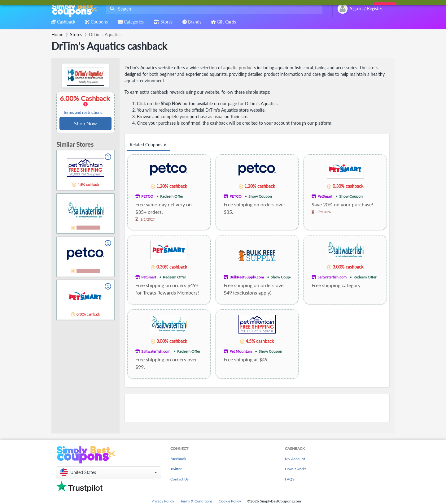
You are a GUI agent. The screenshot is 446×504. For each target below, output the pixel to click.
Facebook (178, 459)
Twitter (176, 469)
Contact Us (179, 479)
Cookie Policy (230, 501)
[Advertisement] (257, 408)
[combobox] (213, 9)
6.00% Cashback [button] (85, 105)
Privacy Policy (163, 501)
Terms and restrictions (83, 112)
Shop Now (85, 123)
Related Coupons (149, 145)
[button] (109, 472)
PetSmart (325, 196)
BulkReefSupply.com (247, 277)
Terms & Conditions (196, 501)
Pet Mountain (241, 351)
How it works (296, 469)
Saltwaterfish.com (332, 277)
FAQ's (290, 479)
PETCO (147, 196)
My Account (295, 459)
